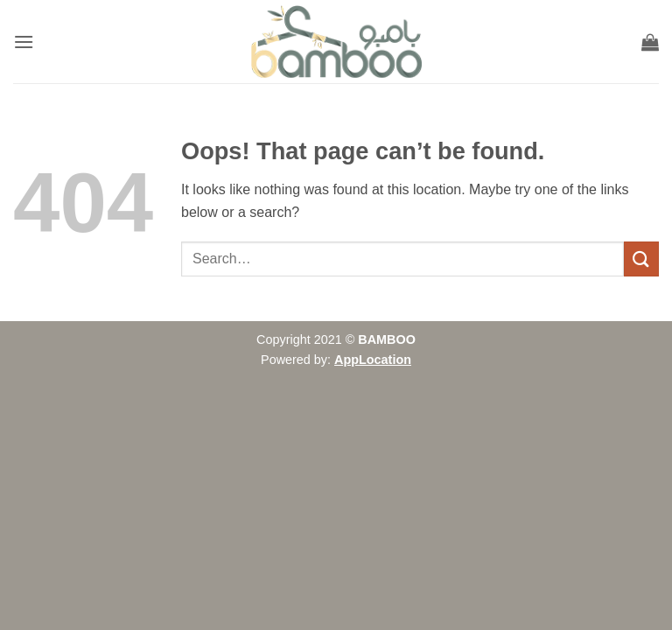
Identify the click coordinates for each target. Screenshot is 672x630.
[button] (24, 42)
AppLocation (373, 360)
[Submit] (641, 259)
